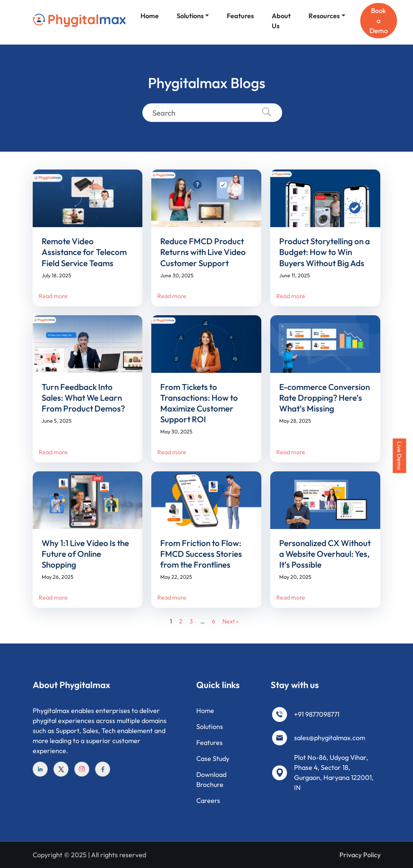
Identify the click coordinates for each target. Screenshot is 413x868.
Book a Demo (379, 21)
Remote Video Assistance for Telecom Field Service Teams (84, 252)
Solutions (190, 16)
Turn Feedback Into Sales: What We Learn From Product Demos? (83, 398)
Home (150, 16)
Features (240, 16)
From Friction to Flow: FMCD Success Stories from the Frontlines (201, 554)
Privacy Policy (360, 855)
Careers (208, 801)
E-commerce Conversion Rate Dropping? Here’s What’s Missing (325, 398)
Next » (230, 621)
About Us (281, 21)
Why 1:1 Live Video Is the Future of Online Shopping (85, 554)
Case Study (213, 759)
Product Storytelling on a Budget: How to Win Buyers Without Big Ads (325, 252)
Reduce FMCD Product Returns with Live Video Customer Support (203, 252)
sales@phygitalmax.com (330, 738)
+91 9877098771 (317, 714)
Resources (324, 16)
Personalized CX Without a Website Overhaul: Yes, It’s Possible (325, 554)
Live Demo (400, 456)
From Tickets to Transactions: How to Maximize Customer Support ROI (199, 403)
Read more (53, 296)
